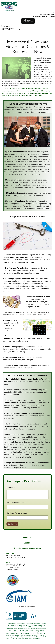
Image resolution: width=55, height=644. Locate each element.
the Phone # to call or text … (18, 513)
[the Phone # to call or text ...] (27, 518)
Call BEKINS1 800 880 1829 (28, 21)
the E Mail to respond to (16, 503)
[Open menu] (3, 35)
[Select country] (9, 518)
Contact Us (27, 537)
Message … (11, 487)
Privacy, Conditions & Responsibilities (27, 548)
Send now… (12, 524)
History (27, 543)
